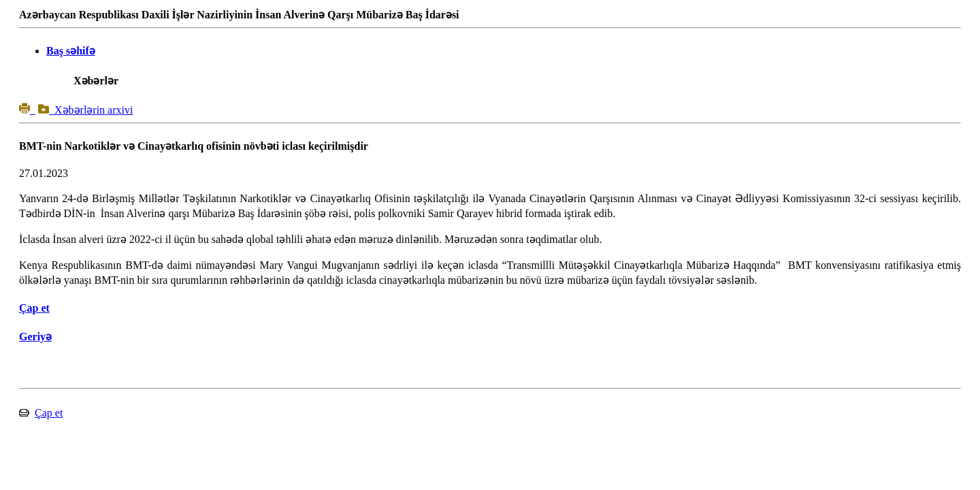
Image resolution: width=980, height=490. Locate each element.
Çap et (49, 413)
